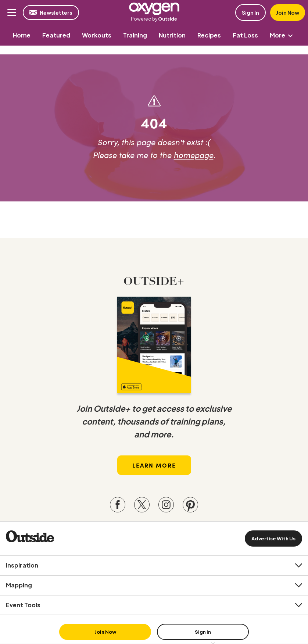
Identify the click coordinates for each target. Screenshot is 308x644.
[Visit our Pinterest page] (190, 505)
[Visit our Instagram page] (166, 505)
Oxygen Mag (154, 9)
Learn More (154, 465)
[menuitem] (22, 35)
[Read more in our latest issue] (154, 345)
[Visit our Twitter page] (142, 505)
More (283, 35)
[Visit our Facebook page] (118, 505)
